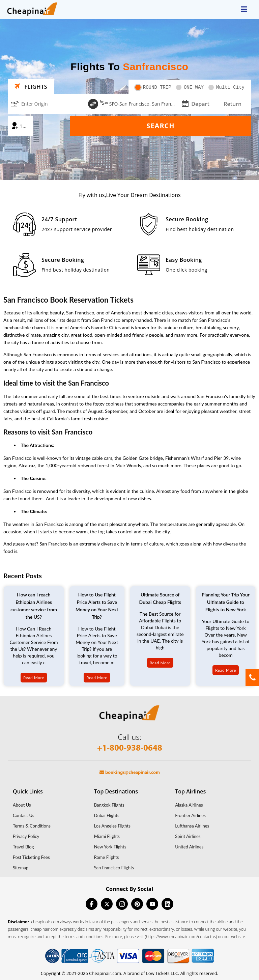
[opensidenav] (244, 9)
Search (160, 126)
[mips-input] (184, 103)
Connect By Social (129, 889)
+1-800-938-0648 (130, 748)
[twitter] (107, 904)
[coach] (20, 126)
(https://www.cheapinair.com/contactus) (181, 937)
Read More (34, 678)
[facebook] (92, 904)
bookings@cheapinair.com (130, 773)
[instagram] (122, 904)
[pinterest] (137, 904)
